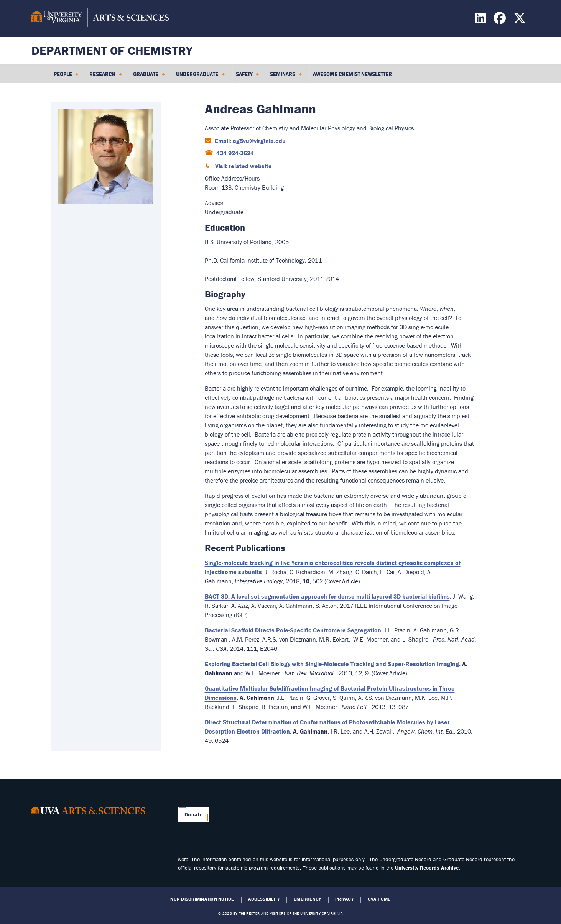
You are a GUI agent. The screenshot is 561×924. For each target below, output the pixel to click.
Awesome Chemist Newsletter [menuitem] (352, 74)
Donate (193, 814)
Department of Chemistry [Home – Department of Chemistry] (112, 50)
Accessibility (264, 899)
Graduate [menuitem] (149, 77)
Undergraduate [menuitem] (200, 77)
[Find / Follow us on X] (521, 20)
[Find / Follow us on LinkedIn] (481, 20)
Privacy (344, 899)
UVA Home (379, 899)
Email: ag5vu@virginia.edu (249, 141)
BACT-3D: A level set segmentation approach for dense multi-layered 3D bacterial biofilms (327, 596)
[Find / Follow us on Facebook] (501, 20)
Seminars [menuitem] (286, 77)
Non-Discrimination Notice (202, 899)
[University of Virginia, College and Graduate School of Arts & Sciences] (100, 18)
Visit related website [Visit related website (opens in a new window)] (243, 166)
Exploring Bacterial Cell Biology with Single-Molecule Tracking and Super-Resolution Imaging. (333, 664)
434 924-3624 (234, 153)
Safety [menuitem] (248, 77)
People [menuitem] (66, 77)
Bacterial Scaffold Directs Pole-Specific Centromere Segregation (293, 630)
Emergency (307, 899)
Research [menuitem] (106, 77)
